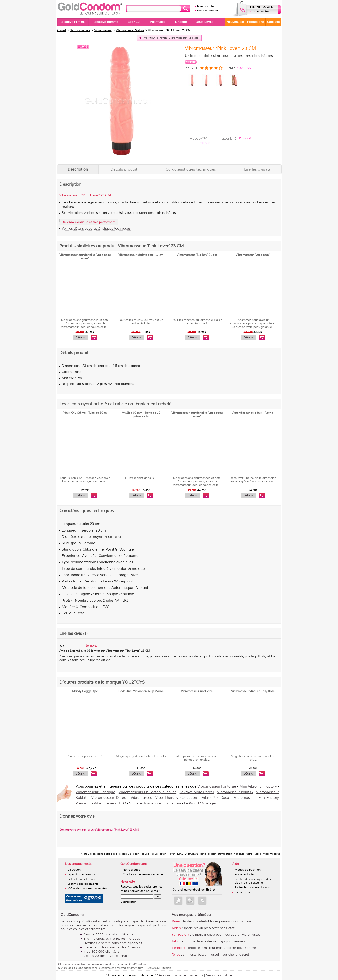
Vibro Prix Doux (215, 798)
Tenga (176, 955)
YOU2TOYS (244, 68)
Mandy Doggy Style (85, 691)
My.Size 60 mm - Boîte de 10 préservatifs (141, 415)
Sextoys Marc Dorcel (197, 792)
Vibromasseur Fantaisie (217, 787)
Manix (176, 928)
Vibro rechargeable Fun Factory (155, 803)
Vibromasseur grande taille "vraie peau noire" (85, 257)
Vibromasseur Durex (109, 798)
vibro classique (77, 222)
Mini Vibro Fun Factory (258, 787)
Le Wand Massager (200, 803)
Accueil (61, 30)
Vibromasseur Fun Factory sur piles (147, 792)
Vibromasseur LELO (110, 803)
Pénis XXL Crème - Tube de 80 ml (85, 413)
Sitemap (166, 968)
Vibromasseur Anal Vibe (197, 691)
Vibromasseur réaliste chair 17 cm (141, 255)
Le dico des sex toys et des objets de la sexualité (253, 881)
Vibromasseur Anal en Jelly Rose (253, 691)
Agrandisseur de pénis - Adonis (253, 413)
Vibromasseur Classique (95, 792)
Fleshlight (179, 948)
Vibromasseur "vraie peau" (253, 255)
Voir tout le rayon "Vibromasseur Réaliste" (172, 38)
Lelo (175, 941)
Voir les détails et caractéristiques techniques (96, 228)
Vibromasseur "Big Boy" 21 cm (197, 255)
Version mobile (219, 975)
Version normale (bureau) (180, 975)
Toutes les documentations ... (254, 887)
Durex (176, 921)
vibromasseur (77, 202)
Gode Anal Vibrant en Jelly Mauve (141, 691)
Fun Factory (181, 935)
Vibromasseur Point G (235, 792)
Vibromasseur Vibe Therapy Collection (164, 798)
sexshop (110, 964)
